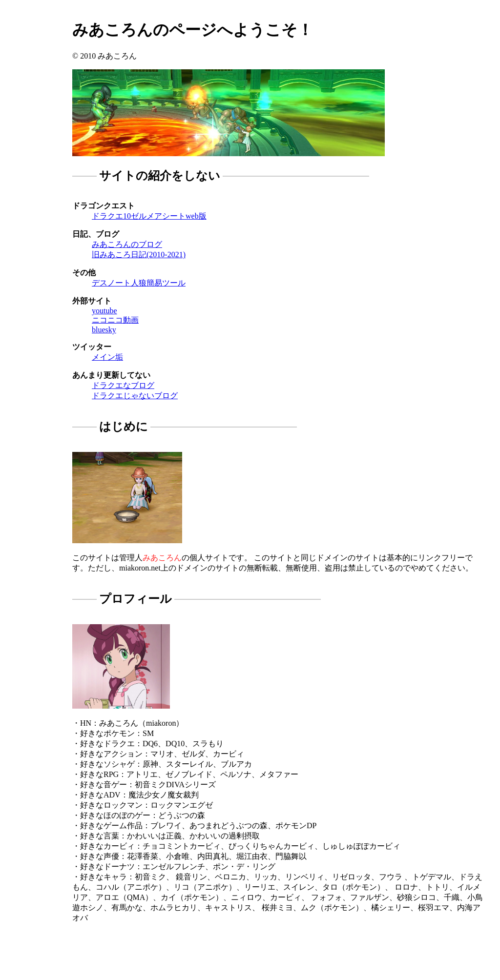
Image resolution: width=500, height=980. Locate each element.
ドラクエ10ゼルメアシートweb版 (149, 216)
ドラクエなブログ (123, 385)
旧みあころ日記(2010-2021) (139, 255)
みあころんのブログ (127, 244)
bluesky (104, 330)
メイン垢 (107, 357)
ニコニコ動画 (115, 320)
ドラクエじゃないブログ (135, 396)
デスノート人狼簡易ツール (139, 283)
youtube (104, 311)
